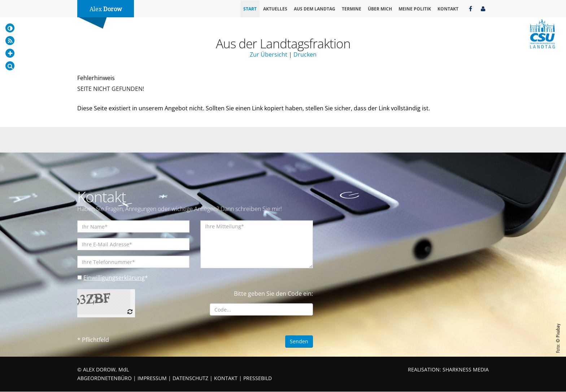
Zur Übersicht (269, 54)
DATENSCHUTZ (190, 378)
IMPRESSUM (152, 378)
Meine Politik (415, 9)
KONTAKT (226, 378)
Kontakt (448, 9)
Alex (106, 9)
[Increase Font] (10, 53)
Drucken (305, 54)
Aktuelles (275, 9)
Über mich (380, 9)
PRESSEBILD (258, 378)
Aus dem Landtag (315, 9)
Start (250, 9)
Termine (352, 9)
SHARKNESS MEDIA (466, 370)
